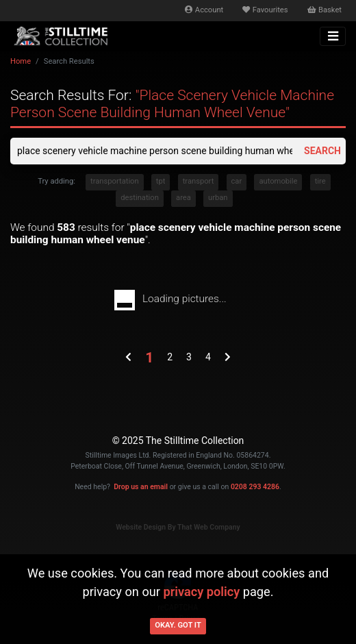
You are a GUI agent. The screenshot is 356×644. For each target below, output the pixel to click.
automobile (278, 181)
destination (140, 198)
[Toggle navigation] (333, 36)
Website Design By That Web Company (178, 527)
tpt (161, 181)
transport (199, 181)
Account (204, 10)
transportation (115, 181)
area (183, 198)
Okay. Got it (178, 625)
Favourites (265, 10)
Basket (325, 10)
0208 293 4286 (255, 487)
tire (320, 181)
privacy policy (201, 592)
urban (218, 198)
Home (21, 61)
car (237, 181)
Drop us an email (141, 487)
